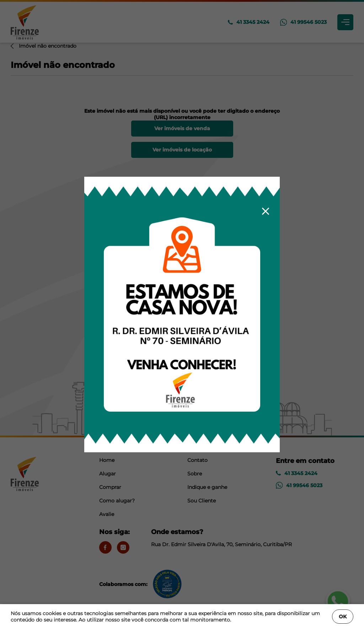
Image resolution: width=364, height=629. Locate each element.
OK (343, 617)
